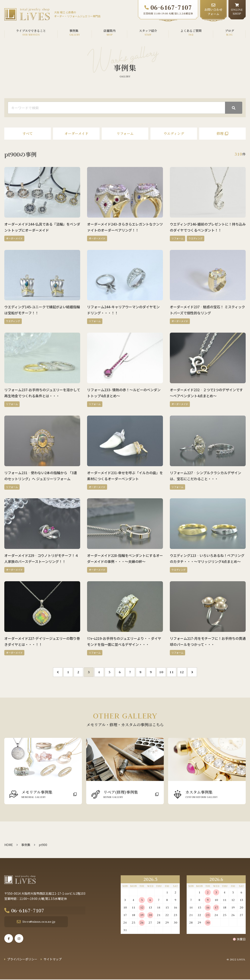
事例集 (74, 31)
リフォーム (125, 133)
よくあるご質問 (191, 31)
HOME (9, 845)
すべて (28, 133)
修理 (220, 133)
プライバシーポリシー (22, 960)
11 (171, 672)
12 (182, 672)
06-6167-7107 (36, 911)
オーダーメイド (76, 133)
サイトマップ (53, 960)
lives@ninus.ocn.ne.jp (35, 922)
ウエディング (174, 133)
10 (161, 672)
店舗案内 (109, 31)
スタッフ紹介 (148, 31)
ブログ (230, 31)
